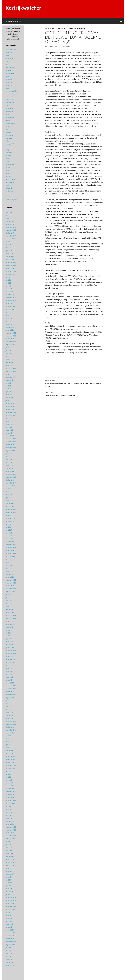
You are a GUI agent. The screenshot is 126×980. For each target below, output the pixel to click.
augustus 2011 (10, 733)
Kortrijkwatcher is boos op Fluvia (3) (74, 393)
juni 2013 (9, 668)
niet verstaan (10, 135)
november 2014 (11, 618)
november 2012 (11, 689)
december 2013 (11, 651)
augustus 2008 (10, 839)
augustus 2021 (10, 380)
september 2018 (11, 483)
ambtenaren (9, 53)
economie (9, 85)
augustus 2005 (10, 945)
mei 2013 (9, 671)
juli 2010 (8, 771)
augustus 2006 (10, 909)
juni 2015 (9, 598)
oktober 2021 (10, 374)
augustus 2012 (10, 698)
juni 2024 (9, 280)
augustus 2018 (10, 486)
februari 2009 (10, 821)
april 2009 (9, 815)
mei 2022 (9, 354)
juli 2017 (8, 524)
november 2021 (11, 371)
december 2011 (11, 721)
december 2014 (11, 615)
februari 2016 (10, 574)
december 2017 (11, 509)
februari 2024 (10, 292)
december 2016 (11, 545)
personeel (9, 153)
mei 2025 (9, 248)
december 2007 (11, 862)
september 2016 (11, 554)
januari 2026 (10, 224)
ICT (7, 106)
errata (7, 88)
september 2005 (11, 942)
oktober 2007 (10, 868)
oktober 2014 (10, 621)
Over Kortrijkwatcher (14, 21)
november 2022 (11, 336)
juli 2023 (8, 312)
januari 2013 (10, 683)
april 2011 (9, 745)
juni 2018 (9, 492)
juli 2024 (8, 277)
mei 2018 (9, 495)
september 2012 (11, 695)
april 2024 (9, 286)
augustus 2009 (10, 804)
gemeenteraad (10, 97)
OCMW (8, 141)
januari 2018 (10, 507)
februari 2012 (10, 715)
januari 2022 (10, 365)
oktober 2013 (10, 657)
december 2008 (11, 827)
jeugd (7, 115)
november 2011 (11, 724)
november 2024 (11, 265)
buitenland (9, 70)
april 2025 (9, 251)
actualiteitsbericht (54, 28)
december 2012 (11, 686)
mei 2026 (9, 212)
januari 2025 (10, 260)
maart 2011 (9, 748)
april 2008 (9, 851)
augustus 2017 (10, 521)
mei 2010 (9, 777)
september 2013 (11, 659)
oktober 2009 (10, 798)
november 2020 (11, 407)
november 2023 (11, 301)
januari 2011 (10, 754)
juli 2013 (8, 665)
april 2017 (9, 533)
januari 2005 (10, 965)
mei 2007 (9, 883)
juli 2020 (8, 418)
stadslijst (8, 176)
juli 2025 (8, 242)
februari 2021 (10, 398)
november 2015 (11, 583)
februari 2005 (10, 962)
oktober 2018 (10, 480)
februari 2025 (10, 257)
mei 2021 (9, 389)
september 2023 (11, 307)
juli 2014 (8, 630)
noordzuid (9, 138)
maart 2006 (9, 924)
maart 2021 (9, 395)
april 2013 (9, 674)
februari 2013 (10, 680)
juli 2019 (8, 454)
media (8, 126)
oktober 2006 (10, 904)
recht (7, 162)
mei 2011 (9, 742)
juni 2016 (9, 562)
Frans (67, 46)
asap (7, 56)
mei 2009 (9, 812)
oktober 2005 (10, 939)
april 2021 (9, 392)
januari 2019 (10, 471)
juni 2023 (9, 315)
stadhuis (8, 173)
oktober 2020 (10, 409)
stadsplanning (10, 179)
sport (7, 170)
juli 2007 (8, 877)
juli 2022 (8, 348)
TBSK (7, 185)
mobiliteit (8, 132)
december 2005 (11, 933)
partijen (8, 150)
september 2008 (11, 836)
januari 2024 (10, 295)
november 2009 (11, 795)
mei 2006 (9, 918)
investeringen (70, 28)
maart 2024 (9, 289)
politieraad (9, 156)
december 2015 (11, 580)
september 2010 (11, 765)
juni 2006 (9, 915)
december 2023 (11, 298)
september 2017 (11, 518)
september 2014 (11, 624)
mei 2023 (9, 318)
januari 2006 (10, 930)
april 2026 (9, 215)
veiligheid (81, 28)
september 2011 (11, 730)
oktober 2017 (10, 515)
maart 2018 (9, 501)
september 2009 (11, 801)
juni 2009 (9, 809)
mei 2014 (9, 636)
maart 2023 (9, 324)
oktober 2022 (10, 339)
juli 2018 (8, 489)
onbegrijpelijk (10, 144)
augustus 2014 (10, 627)
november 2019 (11, 442)
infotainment (10, 109)
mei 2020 (9, 424)
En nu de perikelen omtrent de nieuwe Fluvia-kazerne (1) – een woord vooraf (74, 383)
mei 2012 (9, 707)
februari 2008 (10, 856)
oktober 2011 (10, 727)
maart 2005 (9, 959)
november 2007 (11, 865)
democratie (9, 79)
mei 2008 (9, 848)
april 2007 (9, 886)
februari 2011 (10, 751)
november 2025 (11, 230)
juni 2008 (9, 845)
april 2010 (9, 780)
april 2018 (9, 498)
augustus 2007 (10, 874)
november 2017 (11, 512)
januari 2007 (10, 895)
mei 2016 (9, 565)
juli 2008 (8, 842)
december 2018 (11, 474)
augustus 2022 (10, 345)
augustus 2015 (10, 592)
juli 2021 (8, 383)
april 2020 (9, 427)
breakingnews (10, 68)
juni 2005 (9, 951)
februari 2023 (10, 327)
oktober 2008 (10, 833)
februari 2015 (10, 609)
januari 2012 (10, 718)
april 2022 (9, 357)
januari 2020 (10, 436)
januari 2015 (10, 612)
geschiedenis (10, 100)
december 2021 (11, 368)
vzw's (7, 194)
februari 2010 (10, 786)
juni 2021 (9, 386)
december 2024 (11, 262)
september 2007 (11, 871)
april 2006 (9, 921)
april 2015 (9, 604)
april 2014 (9, 639)
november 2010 (11, 759)
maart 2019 (9, 465)
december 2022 (11, 333)
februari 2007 (10, 892)
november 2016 (11, 548)
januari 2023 (10, 330)
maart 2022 (9, 360)
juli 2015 (8, 595)
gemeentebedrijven (12, 91)
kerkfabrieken (10, 118)
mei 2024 (9, 283)
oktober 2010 (10, 762)
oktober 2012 (10, 692)
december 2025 (11, 227)
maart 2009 (9, 818)
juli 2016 (8, 559)
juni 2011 (9, 739)
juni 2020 (9, 421)
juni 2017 (9, 527)
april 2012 (9, 709)
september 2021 (11, 377)
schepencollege (11, 165)
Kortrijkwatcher (23, 8)
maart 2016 (9, 571)
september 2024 (11, 271)
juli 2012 (8, 701)
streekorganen (10, 182)
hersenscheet (10, 103)
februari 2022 (10, 362)
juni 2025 (9, 245)
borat (7, 65)
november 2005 (11, 936)
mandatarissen (10, 123)
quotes (8, 159)
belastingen (9, 59)
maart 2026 (9, 218)
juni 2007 (9, 880)
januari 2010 (10, 789)
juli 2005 (8, 948)
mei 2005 (9, 954)
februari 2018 (10, 504)
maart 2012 (9, 712)
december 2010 (11, 757)
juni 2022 (9, 351)
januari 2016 (10, 577)
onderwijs (9, 147)
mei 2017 (9, 530)
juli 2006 (8, 912)
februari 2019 (10, 468)
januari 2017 (10, 542)
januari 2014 (10, 648)
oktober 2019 (10, 445)
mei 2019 (9, 459)
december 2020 (11, 404)
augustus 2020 (10, 415)
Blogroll (8, 62)
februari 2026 (10, 221)
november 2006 (11, 901)
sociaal (8, 167)
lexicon (8, 120)
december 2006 (11, 898)
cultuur (8, 76)
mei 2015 (9, 601)
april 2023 (9, 321)
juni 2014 (9, 633)
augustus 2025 (10, 239)
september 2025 (11, 236)
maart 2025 (9, 254)
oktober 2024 (10, 268)
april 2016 (9, 568)
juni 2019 (9, 457)
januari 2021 (10, 401)
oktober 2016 (10, 551)
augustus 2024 (10, 274)
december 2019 (11, 439)
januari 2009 (10, 824)
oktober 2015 (10, 586)
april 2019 (9, 462)
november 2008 (11, 830)
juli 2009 (8, 806)
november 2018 (11, 477)
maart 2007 (9, 889)
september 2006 (11, 906)
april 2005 (9, 956)
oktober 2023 (10, 304)
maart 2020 (9, 430)
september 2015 (11, 589)
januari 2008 (10, 859)
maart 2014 (9, 642)
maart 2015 (9, 607)
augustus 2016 (10, 557)
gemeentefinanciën (12, 94)
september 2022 (11, 342)
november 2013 (11, 654)
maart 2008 (9, 854)
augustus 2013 (10, 662)
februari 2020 (10, 433)
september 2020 (11, 412)
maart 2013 (9, 677)
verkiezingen (10, 191)
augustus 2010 (10, 768)
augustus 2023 (10, 310)
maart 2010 (9, 783)
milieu (7, 129)
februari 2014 (10, 645)
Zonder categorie (11, 200)
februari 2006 (10, 927)
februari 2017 (10, 539)
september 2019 (11, 448)
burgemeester (10, 73)
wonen (8, 197)
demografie (9, 82)
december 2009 (11, 792)
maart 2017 (9, 536)
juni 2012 (9, 704)
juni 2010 (9, 774)
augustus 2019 (10, 451)
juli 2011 (8, 736)
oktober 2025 (10, 233)
